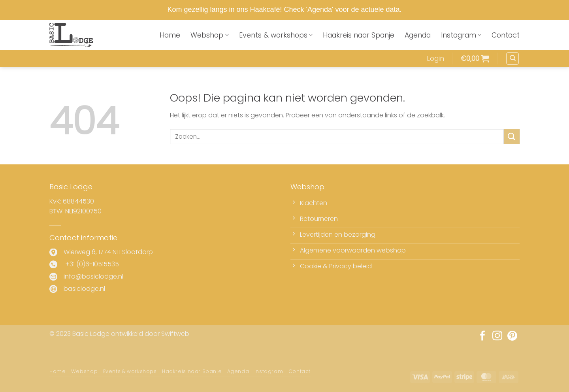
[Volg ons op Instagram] (497, 336)
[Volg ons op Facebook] (483, 336)
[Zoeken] (512, 58)
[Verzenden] (512, 137)
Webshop (209, 35)
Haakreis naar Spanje (359, 35)
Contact (506, 35)
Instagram (461, 35)
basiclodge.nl (84, 289)
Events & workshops (276, 35)
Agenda (418, 35)
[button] (435, 58)
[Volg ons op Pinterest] (512, 336)
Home (170, 35)
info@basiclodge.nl (93, 276)
